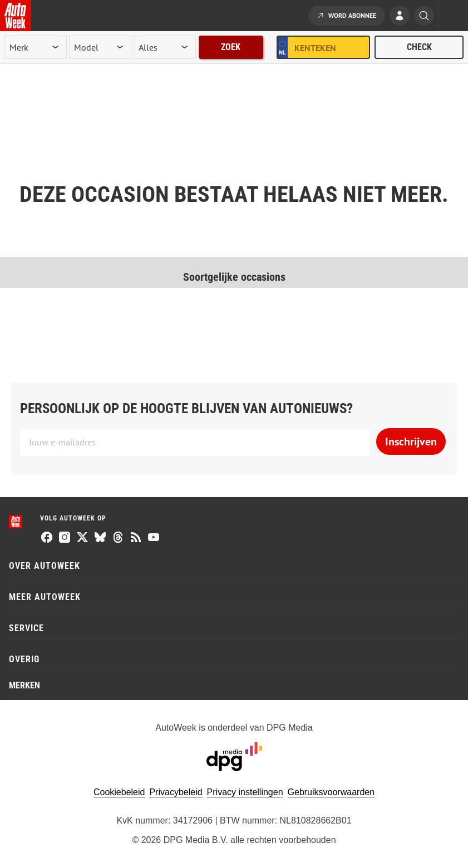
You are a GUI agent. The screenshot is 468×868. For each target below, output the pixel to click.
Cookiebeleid (119, 792)
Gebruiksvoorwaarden (331, 792)
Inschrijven (411, 442)
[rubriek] (165, 47)
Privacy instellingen (245, 792)
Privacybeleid (176, 792)
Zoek (231, 47)
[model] (100, 47)
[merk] (36, 47)
